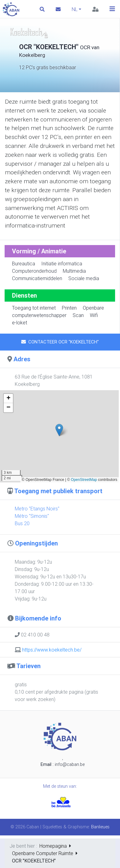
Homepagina (53, 846)
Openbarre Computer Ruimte (43, 853)
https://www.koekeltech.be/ (52, 650)
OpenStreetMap (84, 480)
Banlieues (100, 827)
